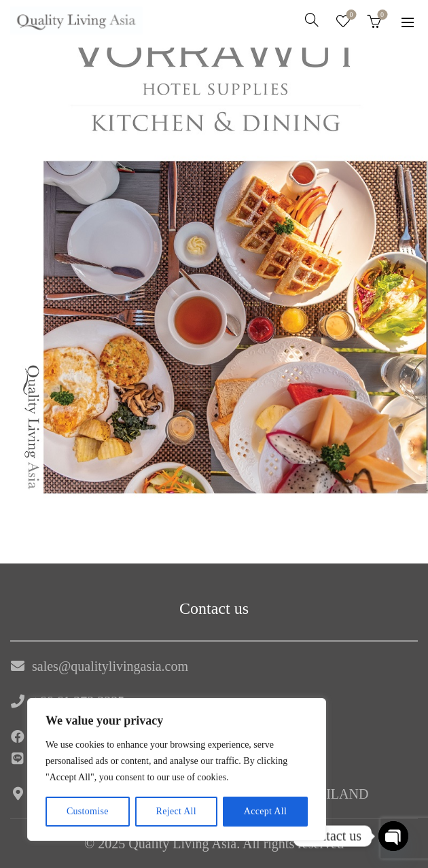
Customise (88, 811)
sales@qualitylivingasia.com (110, 666)
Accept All (265, 811)
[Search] (312, 20)
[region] (177, 769)
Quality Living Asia (182, 844)
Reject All (176, 811)
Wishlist (350, 15)
